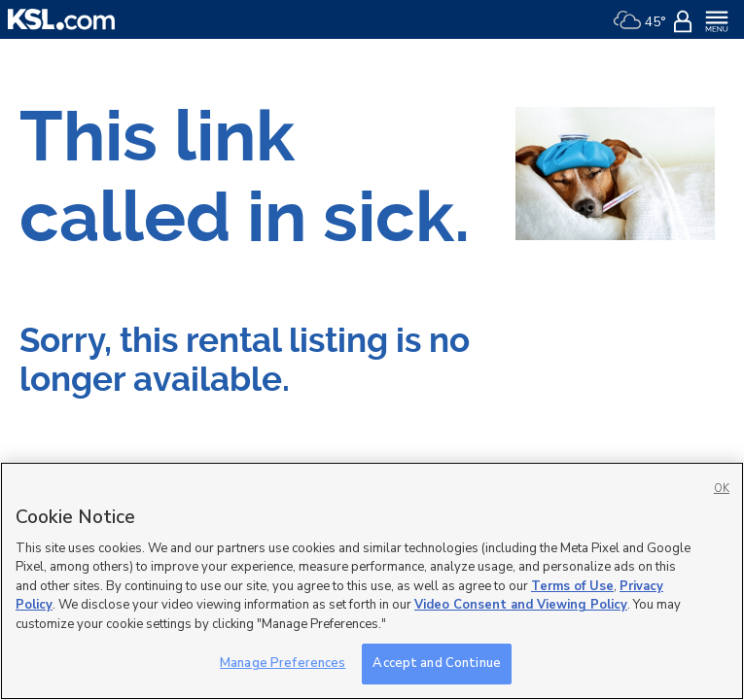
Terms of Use (572, 586)
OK (722, 489)
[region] (372, 581)
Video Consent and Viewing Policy (521, 605)
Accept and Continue (436, 663)
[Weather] (639, 19)
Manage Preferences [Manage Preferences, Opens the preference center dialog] (283, 663)
